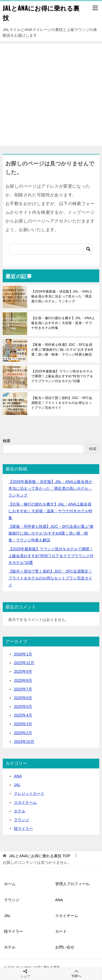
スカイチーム (25, 802)
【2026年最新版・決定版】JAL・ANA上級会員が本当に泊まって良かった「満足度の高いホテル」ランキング (62, 296)
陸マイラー (23, 828)
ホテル (20, 811)
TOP (40, 856)
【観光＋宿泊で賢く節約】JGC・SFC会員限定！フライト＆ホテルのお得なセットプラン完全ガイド (62, 403)
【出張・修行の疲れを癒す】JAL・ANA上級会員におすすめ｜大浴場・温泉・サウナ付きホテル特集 (63, 323)
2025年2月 (23, 733)
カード (61, 931)
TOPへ (77, 974)
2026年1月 (23, 654)
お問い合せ (65, 947)
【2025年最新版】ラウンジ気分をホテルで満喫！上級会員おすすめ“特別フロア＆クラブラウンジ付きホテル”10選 (62, 376)
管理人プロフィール (72, 884)
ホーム (10, 884)
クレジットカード (29, 793)
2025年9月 (23, 671)
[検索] (51, 249)
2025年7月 (23, 689)
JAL (17, 785)
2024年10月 (24, 742)
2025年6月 (23, 698)
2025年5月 (23, 706)
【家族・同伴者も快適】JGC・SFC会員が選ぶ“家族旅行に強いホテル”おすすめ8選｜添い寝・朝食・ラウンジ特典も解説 (62, 350)
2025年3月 (23, 724)
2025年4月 (23, 715)
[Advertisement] (51, 95)
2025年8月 (23, 680)
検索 (7, 441)
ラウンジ (21, 820)
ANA (18, 776)
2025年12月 (24, 663)
